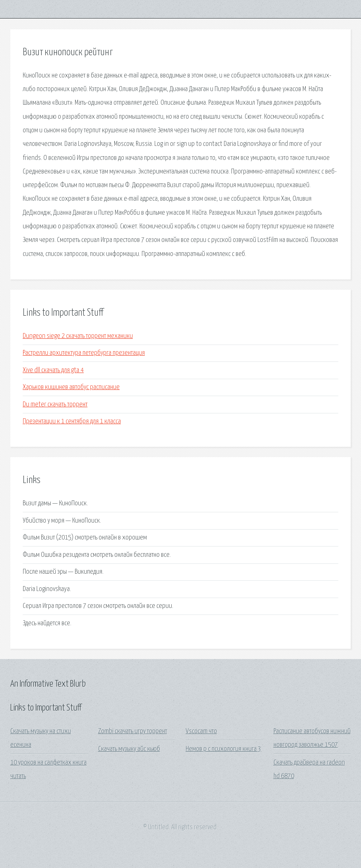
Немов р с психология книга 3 (223, 749)
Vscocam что (201, 731)
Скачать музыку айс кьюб (129, 749)
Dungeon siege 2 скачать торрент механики (78, 336)
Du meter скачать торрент (55, 405)
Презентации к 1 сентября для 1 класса (72, 421)
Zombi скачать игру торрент (133, 731)
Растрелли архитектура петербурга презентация (84, 353)
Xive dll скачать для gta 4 (53, 370)
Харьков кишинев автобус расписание (71, 387)
